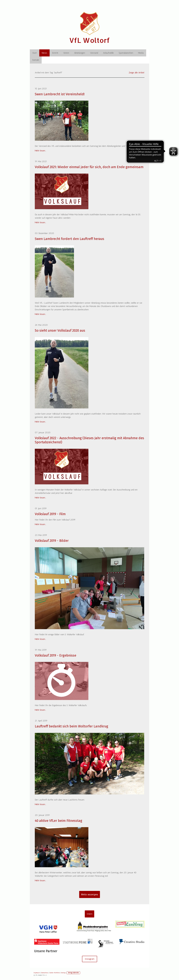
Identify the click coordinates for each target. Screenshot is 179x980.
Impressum (37, 973)
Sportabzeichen (126, 53)
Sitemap (63, 973)
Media (141, 53)
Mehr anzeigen (90, 894)
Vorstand (94, 53)
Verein (66, 53)
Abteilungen (80, 53)
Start (35, 53)
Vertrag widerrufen (73, 973)
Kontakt (36, 60)
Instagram (90, 959)
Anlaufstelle (108, 53)
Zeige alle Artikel (136, 73)
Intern (89, 914)
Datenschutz (45, 973)
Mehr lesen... (41, 151)
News (44, 53)
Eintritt (55, 53)
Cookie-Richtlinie (54, 973)
